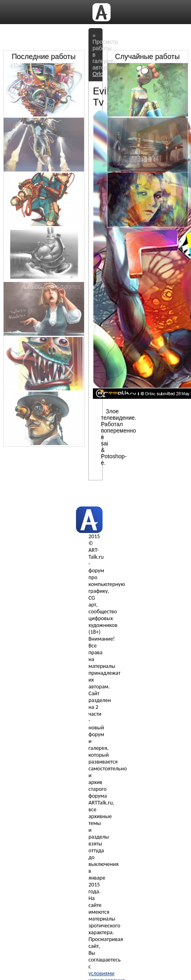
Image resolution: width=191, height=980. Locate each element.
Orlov (99, 74)
